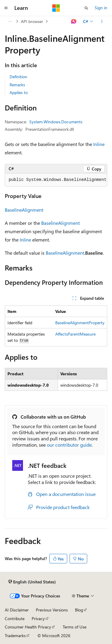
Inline (99, 144)
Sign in (101, 8)
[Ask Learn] (74, 21)
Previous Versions (52, 610)
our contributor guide (69, 445)
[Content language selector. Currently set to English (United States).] (32, 582)
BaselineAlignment (24, 210)
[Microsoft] (56, 8)
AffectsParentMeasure (75, 334)
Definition (18, 77)
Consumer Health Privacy (28, 627)
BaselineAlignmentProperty (80, 323)
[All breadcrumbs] (10, 21)
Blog (79, 610)
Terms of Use (75, 627)
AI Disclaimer (17, 610)
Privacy (38, 618)
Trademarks (15, 635)
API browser (32, 21)
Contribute (15, 618)
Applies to (19, 92)
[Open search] (86, 8)
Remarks (17, 85)
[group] (56, 180)
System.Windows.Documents (56, 122)
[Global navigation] (6, 8)
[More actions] (102, 21)
